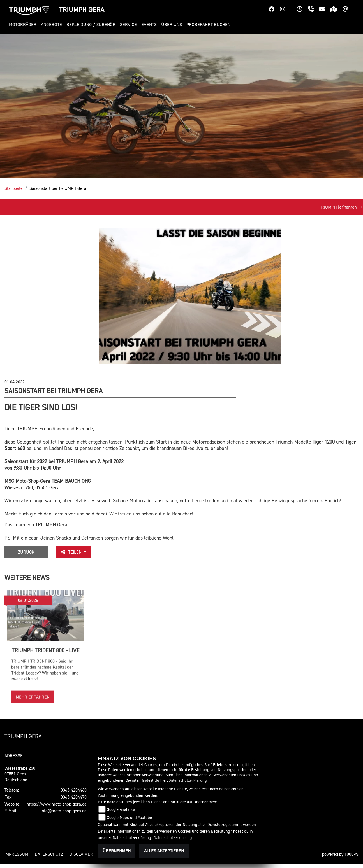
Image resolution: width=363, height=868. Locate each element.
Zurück (26, 552)
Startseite (14, 188)
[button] (24, 25)
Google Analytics (121, 809)
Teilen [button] (71, 552)
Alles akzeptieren (164, 851)
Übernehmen (117, 851)
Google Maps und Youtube (129, 817)
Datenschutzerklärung (188, 780)
